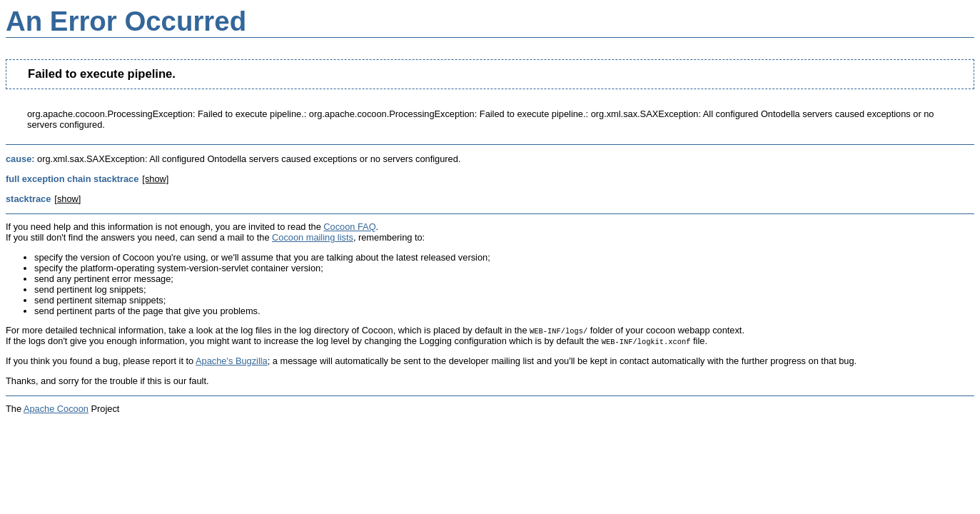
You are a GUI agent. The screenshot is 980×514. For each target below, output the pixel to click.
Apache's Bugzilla (232, 361)
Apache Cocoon (56, 409)
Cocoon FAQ (349, 227)
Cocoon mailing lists (313, 237)
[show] (155, 179)
